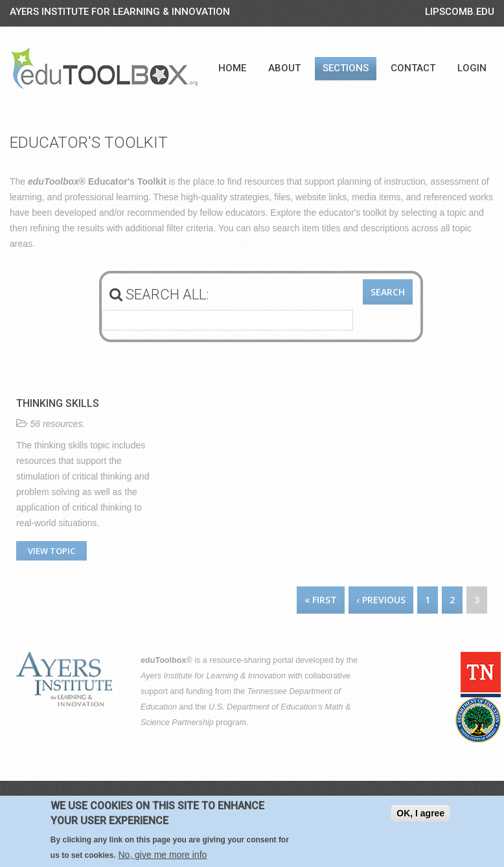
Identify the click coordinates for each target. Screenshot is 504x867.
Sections (346, 68)
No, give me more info (162, 855)
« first (321, 600)
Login (472, 68)
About (284, 68)
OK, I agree (420, 813)
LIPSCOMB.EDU (460, 12)
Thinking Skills (58, 403)
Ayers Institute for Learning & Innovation (120, 12)
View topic (52, 551)
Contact (413, 68)
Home (232, 68)
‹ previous (381, 600)
